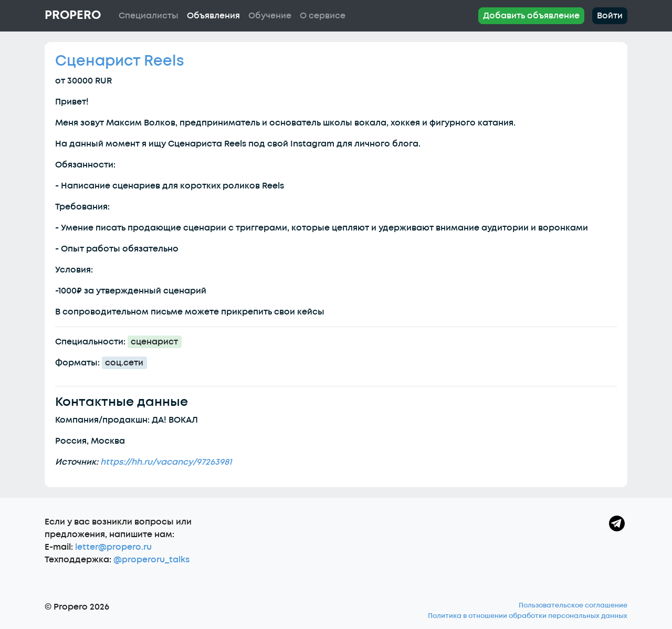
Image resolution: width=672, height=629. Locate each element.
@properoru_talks (151, 560)
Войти (610, 16)
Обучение (270, 16)
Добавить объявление (531, 16)
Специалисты (149, 16)
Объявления (213, 16)
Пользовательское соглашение (573, 605)
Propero (73, 15)
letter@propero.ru (113, 547)
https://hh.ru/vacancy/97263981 (166, 462)
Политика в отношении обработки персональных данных (528, 616)
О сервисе (323, 16)
